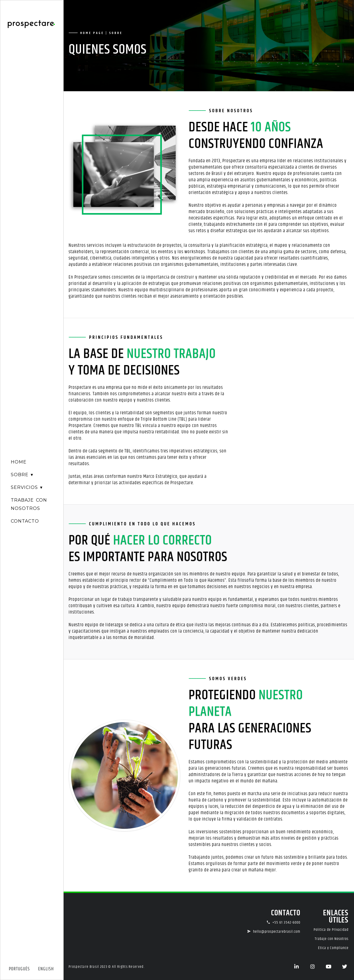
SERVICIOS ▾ (27, 487)
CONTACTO (25, 521)
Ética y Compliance (333, 948)
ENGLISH (46, 969)
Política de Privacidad (331, 930)
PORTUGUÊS (19, 969)
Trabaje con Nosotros (332, 939)
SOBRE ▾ (22, 475)
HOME (19, 462)
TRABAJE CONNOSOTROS (29, 504)
